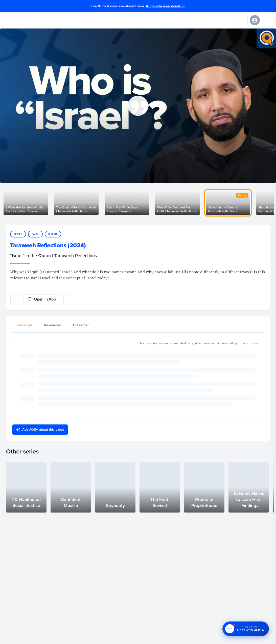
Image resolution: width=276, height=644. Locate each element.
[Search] (243, 20)
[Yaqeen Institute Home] (19, 20)
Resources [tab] (52, 325)
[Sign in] (255, 20)
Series (18, 234)
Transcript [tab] (24, 325)
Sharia (53, 234)
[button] (138, 106)
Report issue (251, 343)
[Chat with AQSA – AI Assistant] (246, 629)
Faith (35, 234)
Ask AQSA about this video (40, 430)
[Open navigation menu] (267, 20)
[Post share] (17, 299)
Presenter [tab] (81, 325)
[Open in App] (42, 299)
